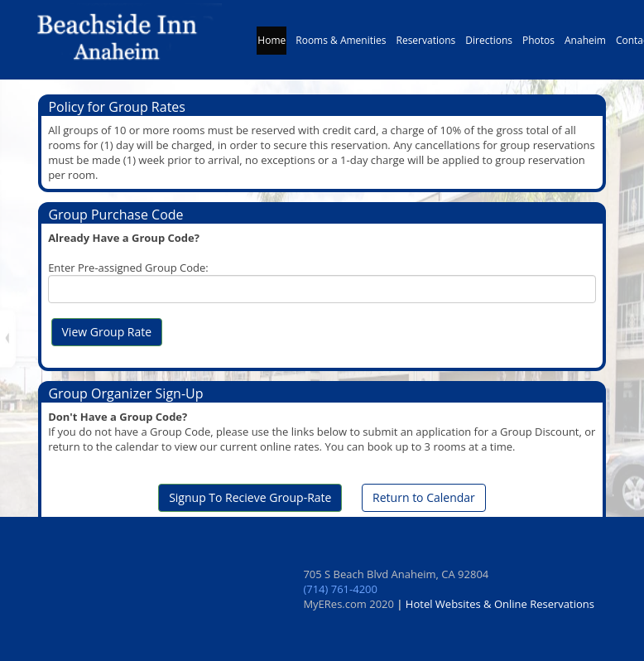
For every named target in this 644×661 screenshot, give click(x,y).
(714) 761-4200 (340, 589)
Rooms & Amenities (341, 44)
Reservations (426, 44)
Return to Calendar (424, 497)
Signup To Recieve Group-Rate (250, 497)
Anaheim (585, 44)
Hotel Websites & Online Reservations (500, 604)
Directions (489, 44)
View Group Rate (107, 332)
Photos (538, 44)
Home (272, 44)
